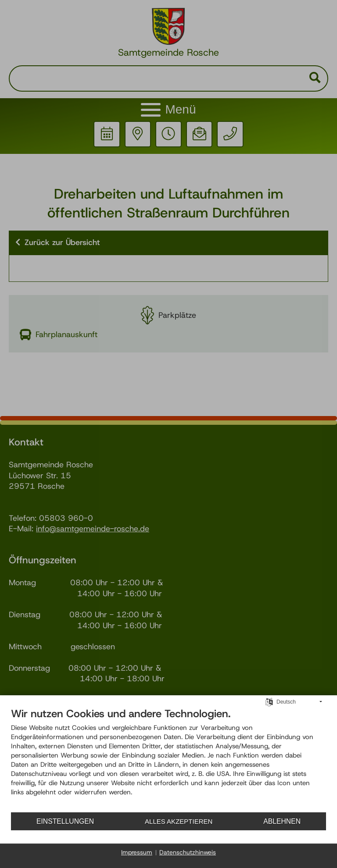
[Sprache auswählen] (269, 703)
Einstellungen (65, 821)
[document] (168, 760)
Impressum (137, 852)
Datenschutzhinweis (188, 852)
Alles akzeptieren (179, 821)
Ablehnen (282, 821)
